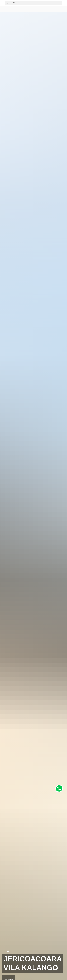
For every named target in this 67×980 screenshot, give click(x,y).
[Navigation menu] (64, 9)
